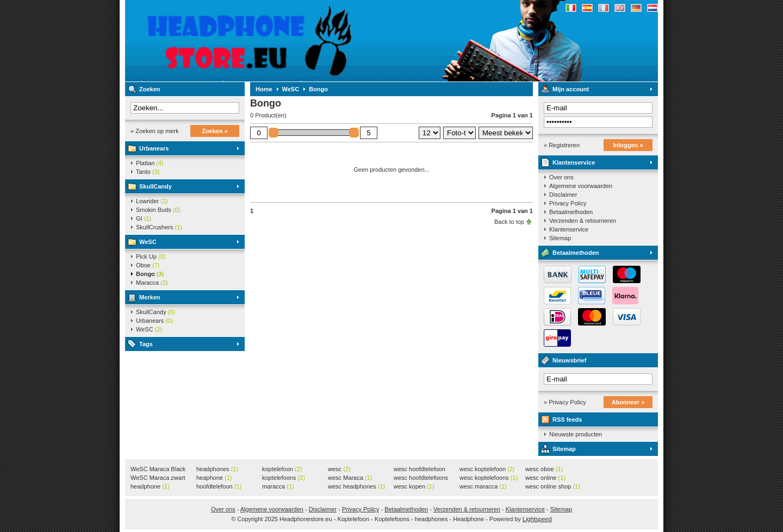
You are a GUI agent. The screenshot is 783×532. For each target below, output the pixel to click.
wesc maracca (483, 486)
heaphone (214, 478)
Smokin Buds (158, 210)
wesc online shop (553, 486)
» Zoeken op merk (155, 131)
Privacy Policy (568, 203)
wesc (339, 469)
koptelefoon (282, 469)
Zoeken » (215, 131)
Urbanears (154, 148)
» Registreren (562, 145)
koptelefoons (284, 478)
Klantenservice (574, 162)
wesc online (545, 478)
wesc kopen (414, 486)
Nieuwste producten (576, 434)
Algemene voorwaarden (581, 186)
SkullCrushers (159, 227)
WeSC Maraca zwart (158, 478)
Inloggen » (628, 145)
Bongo (150, 274)
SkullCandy (156, 186)
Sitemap (560, 238)
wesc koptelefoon (487, 469)
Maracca (152, 283)
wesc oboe (544, 469)
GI (144, 218)
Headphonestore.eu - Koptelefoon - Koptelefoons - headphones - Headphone (269, 41)
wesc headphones (356, 486)
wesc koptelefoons (489, 478)
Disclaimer (563, 195)
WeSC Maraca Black (158, 470)
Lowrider (152, 201)
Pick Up (151, 256)
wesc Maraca (350, 478)
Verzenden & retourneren (583, 221)
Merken (150, 297)
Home (264, 89)
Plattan (150, 163)
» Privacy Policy (565, 402)
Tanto (148, 172)
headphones (217, 469)
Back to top (509, 222)
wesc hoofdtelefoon (420, 470)
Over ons (561, 177)
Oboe (148, 265)
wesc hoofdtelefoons (421, 478)
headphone (150, 486)
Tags (146, 344)
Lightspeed (537, 519)
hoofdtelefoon (219, 486)
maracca (278, 486)
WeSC (148, 242)
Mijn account (571, 89)
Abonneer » (628, 402)
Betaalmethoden (571, 212)
